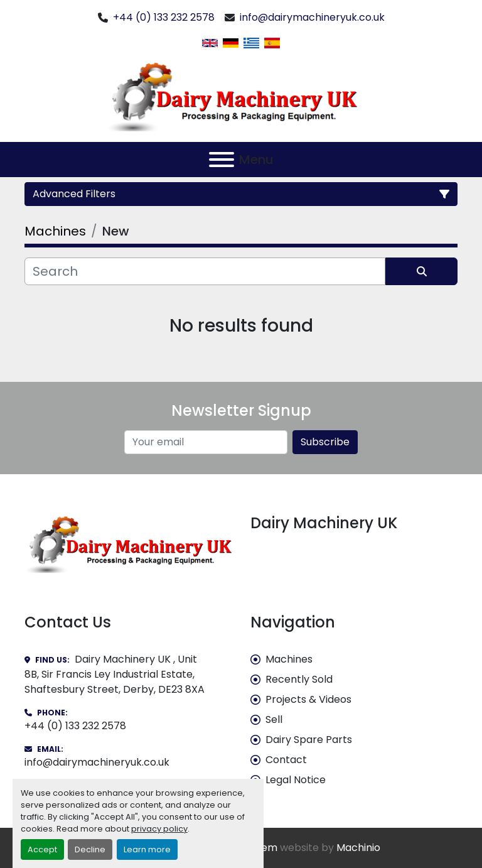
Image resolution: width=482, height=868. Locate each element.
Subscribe (325, 442)
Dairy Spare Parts (309, 740)
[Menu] (222, 160)
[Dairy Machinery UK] (128, 543)
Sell (274, 719)
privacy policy (159, 829)
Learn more (147, 849)
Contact (286, 760)
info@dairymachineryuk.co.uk (312, 17)
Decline (90, 849)
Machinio (358, 848)
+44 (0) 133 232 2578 (164, 17)
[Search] (205, 271)
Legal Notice (296, 780)
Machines (289, 659)
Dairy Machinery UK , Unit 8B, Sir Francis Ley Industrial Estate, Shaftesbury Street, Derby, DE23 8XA (115, 674)
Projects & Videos (308, 699)
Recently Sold (299, 679)
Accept (42, 849)
